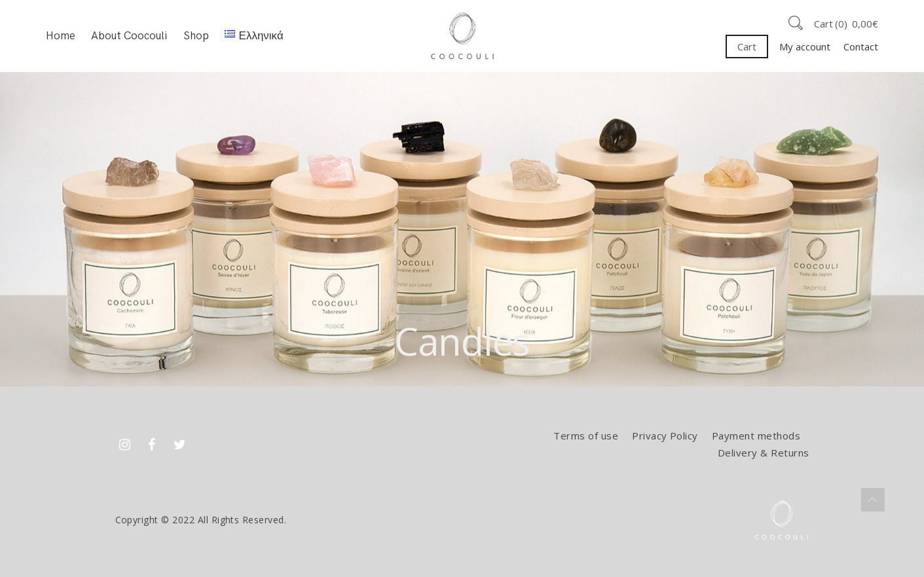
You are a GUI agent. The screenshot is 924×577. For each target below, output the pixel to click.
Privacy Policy (665, 436)
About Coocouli (129, 36)
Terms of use (586, 436)
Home (61, 36)
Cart (747, 47)
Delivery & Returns (764, 453)
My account (805, 47)
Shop (196, 36)
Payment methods (756, 436)
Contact (861, 47)
